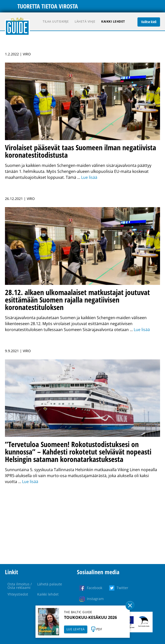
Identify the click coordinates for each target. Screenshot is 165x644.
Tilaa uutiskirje (56, 21)
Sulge (130, 606)
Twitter (122, 588)
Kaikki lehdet (113, 21)
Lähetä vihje (85, 21)
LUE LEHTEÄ (76, 629)
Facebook (95, 588)
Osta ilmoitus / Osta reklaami (20, 586)
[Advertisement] (82, 524)
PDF (99, 629)
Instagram (95, 599)
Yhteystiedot (18, 594)
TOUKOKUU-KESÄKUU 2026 (90, 617)
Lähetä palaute (50, 584)
